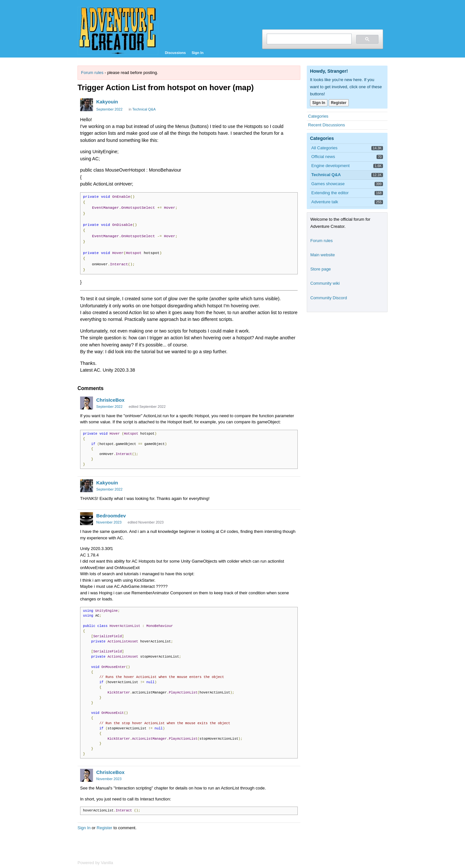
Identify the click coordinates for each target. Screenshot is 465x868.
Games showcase (328, 184)
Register (104, 828)
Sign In (197, 53)
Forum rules (92, 73)
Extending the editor (330, 193)
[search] (309, 39)
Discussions (176, 53)
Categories (318, 116)
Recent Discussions (326, 125)
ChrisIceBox (110, 400)
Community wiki (325, 283)
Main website (323, 255)
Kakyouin (107, 102)
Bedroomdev (111, 516)
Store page (321, 269)
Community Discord (329, 298)
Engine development (331, 166)
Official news (323, 157)
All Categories (324, 148)
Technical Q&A (144, 109)
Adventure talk (325, 202)
